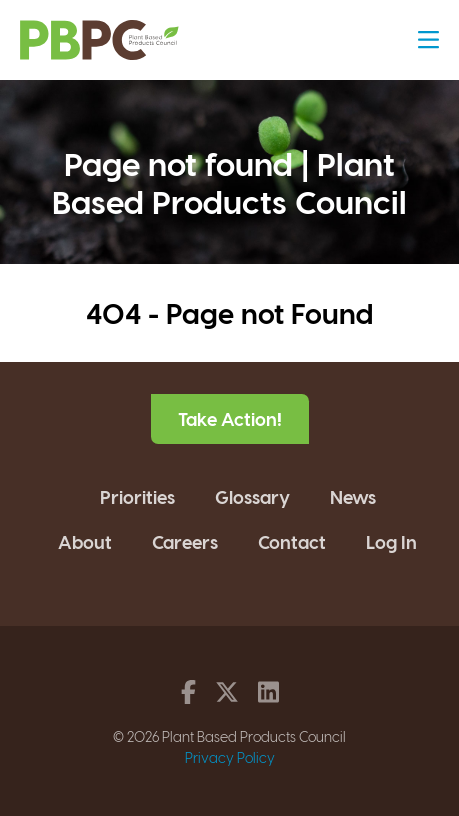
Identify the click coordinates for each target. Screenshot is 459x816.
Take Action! (230, 418)
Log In (391, 541)
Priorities (137, 496)
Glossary (252, 496)
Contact (292, 541)
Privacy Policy (230, 757)
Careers (185, 541)
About (85, 541)
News (353, 496)
